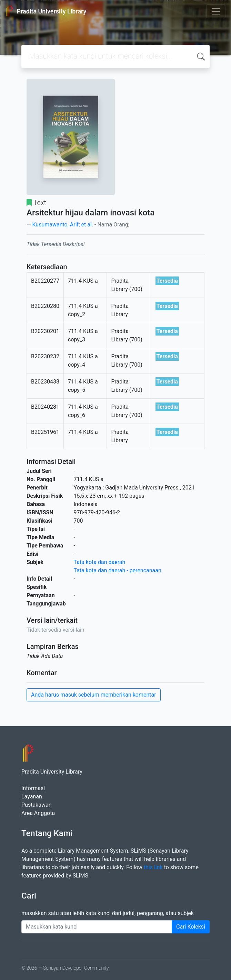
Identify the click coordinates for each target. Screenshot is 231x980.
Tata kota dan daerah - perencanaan (118, 570)
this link (153, 867)
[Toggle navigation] (216, 11)
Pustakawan (36, 805)
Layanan (32, 797)
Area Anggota (38, 813)
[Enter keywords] (97, 927)
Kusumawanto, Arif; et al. (63, 225)
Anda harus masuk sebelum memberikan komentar (94, 695)
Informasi (33, 788)
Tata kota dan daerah (100, 562)
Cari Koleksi (191, 927)
